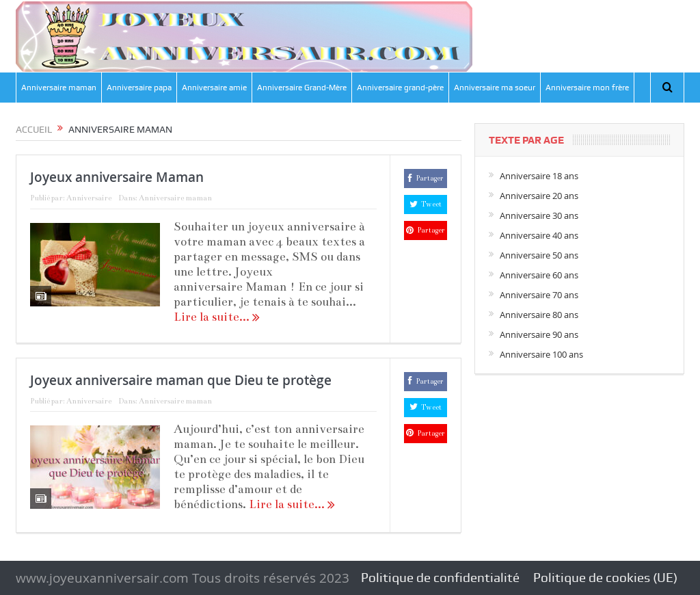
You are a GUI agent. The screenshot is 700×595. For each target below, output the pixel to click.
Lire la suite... (217, 317)
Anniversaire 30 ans (539, 215)
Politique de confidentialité (440, 578)
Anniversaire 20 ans (539, 196)
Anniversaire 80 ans (539, 315)
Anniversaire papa (139, 88)
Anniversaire (89, 198)
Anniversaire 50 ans (539, 255)
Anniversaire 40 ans (539, 235)
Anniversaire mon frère (587, 88)
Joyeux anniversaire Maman (117, 177)
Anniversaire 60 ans (539, 275)
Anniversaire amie (214, 88)
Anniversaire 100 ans (541, 354)
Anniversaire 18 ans (539, 176)
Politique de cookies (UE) (605, 578)
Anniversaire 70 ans (539, 295)
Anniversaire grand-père (400, 88)
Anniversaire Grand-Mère (302, 88)
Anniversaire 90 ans (539, 334)
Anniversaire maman (59, 88)
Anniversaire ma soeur (495, 88)
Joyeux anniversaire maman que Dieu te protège (181, 380)
